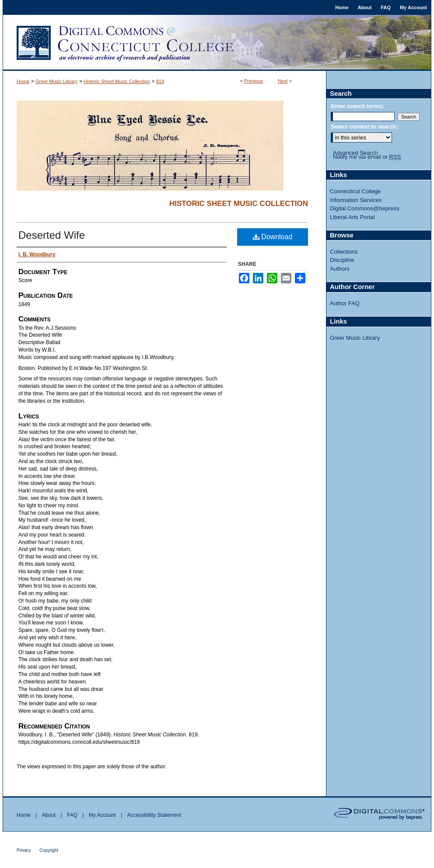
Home (23, 81)
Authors (340, 269)
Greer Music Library (57, 81)
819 (160, 81)
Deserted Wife (52, 235)
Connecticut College (355, 191)
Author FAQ (345, 303)
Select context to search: (364, 127)
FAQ (72, 815)
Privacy (24, 850)
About (49, 815)
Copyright (49, 850)
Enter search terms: (357, 106)
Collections (344, 252)
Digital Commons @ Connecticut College (217, 43)
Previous (254, 81)
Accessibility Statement (154, 815)
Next (283, 81)
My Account (102, 815)
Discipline (342, 260)
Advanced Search (355, 153)
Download (273, 237)
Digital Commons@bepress (364, 208)
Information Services (356, 200)
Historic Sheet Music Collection (117, 81)
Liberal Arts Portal (352, 217)
